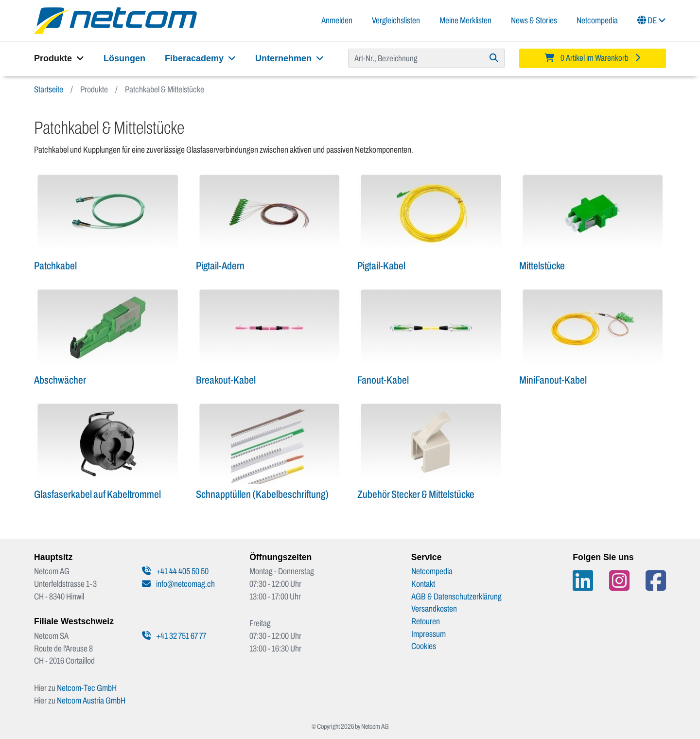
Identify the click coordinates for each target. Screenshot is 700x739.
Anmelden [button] (337, 20)
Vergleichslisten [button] (396, 20)
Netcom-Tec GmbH (87, 688)
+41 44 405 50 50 (175, 571)
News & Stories (534, 20)
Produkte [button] (59, 58)
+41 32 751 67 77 (174, 636)
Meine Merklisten (465, 20)
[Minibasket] (593, 58)
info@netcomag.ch (178, 584)
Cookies (424, 646)
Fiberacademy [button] (200, 58)
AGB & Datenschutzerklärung (456, 597)
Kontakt (423, 584)
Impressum (429, 634)
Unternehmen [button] (289, 58)
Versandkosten (434, 609)
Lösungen (124, 58)
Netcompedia (597, 20)
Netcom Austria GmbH (91, 701)
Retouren (426, 621)
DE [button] (652, 20)
